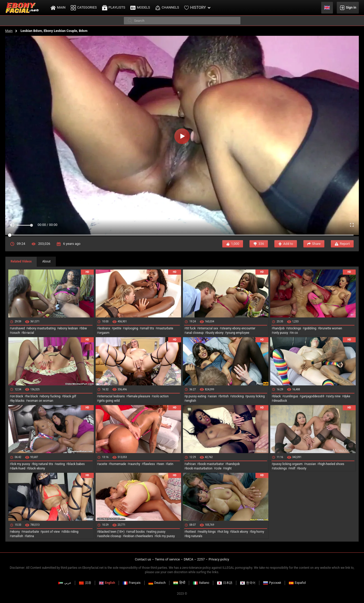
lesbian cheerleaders (139, 536)
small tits (148, 328)
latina (30, 536)
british (224, 396)
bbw (84, 328)
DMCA (188, 559)
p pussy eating (196, 396)
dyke (347, 396)
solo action (161, 396)
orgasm (104, 333)
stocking (238, 396)
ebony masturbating (42, 328)
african (191, 464)
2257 (201, 559)
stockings (295, 328)
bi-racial (28, 333)
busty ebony (215, 333)
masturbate (165, 328)
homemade (118, 464)
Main (9, 31)
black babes (76, 464)
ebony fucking (51, 396)
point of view (51, 532)
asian (213, 396)
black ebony (37, 468)
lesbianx (104, 328)
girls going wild (109, 401)
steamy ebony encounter (238, 328)
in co (295, 333)
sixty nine (334, 396)
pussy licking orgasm (288, 464)
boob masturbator (211, 464)
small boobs (136, 532)
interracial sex (209, 328)
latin (170, 464)
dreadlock (280, 401)
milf (293, 468)
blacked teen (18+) (112, 532)
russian (311, 464)
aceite (103, 464)
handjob (279, 328)
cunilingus (291, 396)
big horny (258, 532)
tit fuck (191, 328)
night (228, 468)
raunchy (135, 464)
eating (60, 464)
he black (32, 396)
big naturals (194, 536)
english (191, 401)
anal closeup (195, 333)
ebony (16, 532)
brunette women (331, 328)
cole (218, 468)
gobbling (310, 328)
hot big (224, 532)
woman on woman (41, 401)
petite (117, 328)
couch (16, 333)
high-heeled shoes (332, 464)
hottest (191, 532)
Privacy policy (219, 559)
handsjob (233, 464)
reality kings (208, 532)
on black (17, 396)
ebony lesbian (68, 328)
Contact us (143, 559)
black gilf (70, 396)
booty (302, 468)
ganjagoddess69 (313, 396)
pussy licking (256, 396)
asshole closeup (110, 536)
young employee (238, 333)
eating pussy (157, 532)
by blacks (18, 401)
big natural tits (43, 464)
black (277, 396)
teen (161, 464)
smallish (17, 536)
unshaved (18, 328)
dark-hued (18, 468)
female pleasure (139, 396)
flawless (149, 464)
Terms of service (167, 559)
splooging (131, 328)
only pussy (281, 333)
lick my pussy (21, 464)
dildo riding (71, 532)
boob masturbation (199, 468)
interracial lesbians (112, 396)
